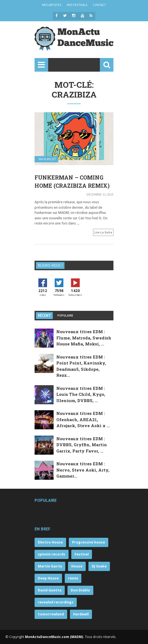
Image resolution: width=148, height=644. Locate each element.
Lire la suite (103, 232)
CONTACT (99, 5)
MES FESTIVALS (77, 5)
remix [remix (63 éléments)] (73, 578)
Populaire (65, 315)
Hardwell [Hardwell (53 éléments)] (81, 614)
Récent (44, 316)
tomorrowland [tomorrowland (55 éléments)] (51, 614)
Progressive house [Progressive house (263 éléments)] (89, 542)
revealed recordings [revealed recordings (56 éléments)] (56, 602)
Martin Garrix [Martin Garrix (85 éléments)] (50, 566)
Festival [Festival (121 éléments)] (82, 554)
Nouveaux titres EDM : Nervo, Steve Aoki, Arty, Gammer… (83, 470)
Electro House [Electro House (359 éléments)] (50, 542)
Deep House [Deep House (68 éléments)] (48, 578)
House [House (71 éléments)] (77, 566)
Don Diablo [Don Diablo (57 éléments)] (80, 590)
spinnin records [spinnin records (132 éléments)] (52, 554)
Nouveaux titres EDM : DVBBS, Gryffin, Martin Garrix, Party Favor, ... (82, 445)
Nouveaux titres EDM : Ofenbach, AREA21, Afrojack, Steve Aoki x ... (83, 419)
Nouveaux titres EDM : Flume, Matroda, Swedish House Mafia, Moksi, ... (84, 338)
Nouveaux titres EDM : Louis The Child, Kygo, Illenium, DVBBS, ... (81, 394)
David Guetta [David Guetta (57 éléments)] (50, 590)
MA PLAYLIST (47, 159)
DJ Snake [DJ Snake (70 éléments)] (99, 566)
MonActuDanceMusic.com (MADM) (54, 637)
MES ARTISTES (52, 5)
